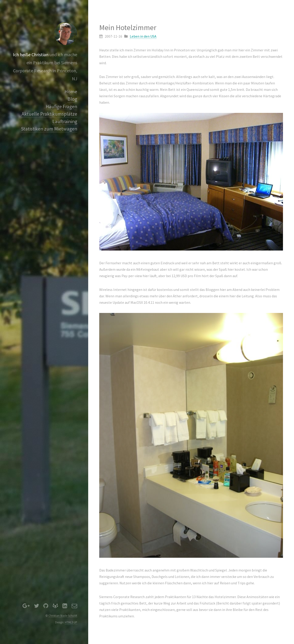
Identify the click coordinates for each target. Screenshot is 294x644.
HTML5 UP (71, 622)
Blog (72, 99)
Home (71, 92)
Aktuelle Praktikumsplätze (49, 114)
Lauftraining (65, 121)
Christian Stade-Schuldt (63, 616)
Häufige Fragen (61, 107)
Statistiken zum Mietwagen (49, 129)
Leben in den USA (143, 36)
